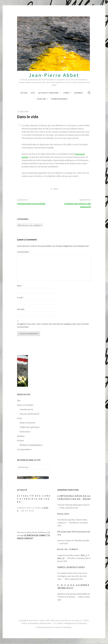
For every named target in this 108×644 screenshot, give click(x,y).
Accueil (24, 93)
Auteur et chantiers (48, 93)
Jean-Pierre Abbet (54, 75)
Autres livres (25, 432)
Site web (21, 309)
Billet (56, 189)
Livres (66, 93)
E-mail (20, 298)
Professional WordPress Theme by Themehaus (54, 628)
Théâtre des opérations (30, 428)
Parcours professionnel (29, 414)
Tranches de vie (26, 410)
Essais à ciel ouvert (27, 423)
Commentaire (24, 252)
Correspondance (59, 99)
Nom (20, 286)
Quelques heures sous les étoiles (31, 203)
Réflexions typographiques (31, 445)
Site (33, 93)
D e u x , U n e (63, 514)
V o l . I (84, 556)
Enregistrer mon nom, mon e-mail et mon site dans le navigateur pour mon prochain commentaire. (53, 325)
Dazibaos (79, 93)
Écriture (42, 99)
